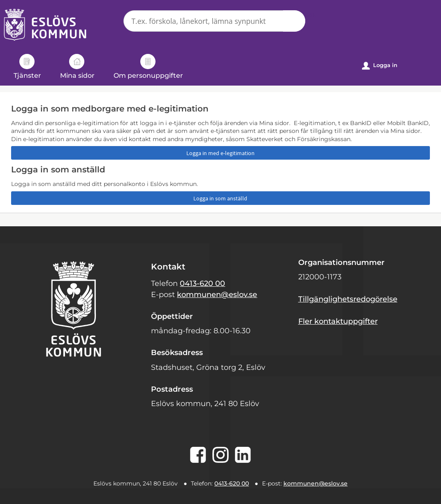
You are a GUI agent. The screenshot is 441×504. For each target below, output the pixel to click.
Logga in (380, 66)
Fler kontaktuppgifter (338, 321)
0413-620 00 (202, 283)
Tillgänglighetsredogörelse (348, 299)
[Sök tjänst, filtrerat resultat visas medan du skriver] (214, 21)
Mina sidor (77, 67)
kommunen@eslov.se (217, 295)
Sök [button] (294, 21)
